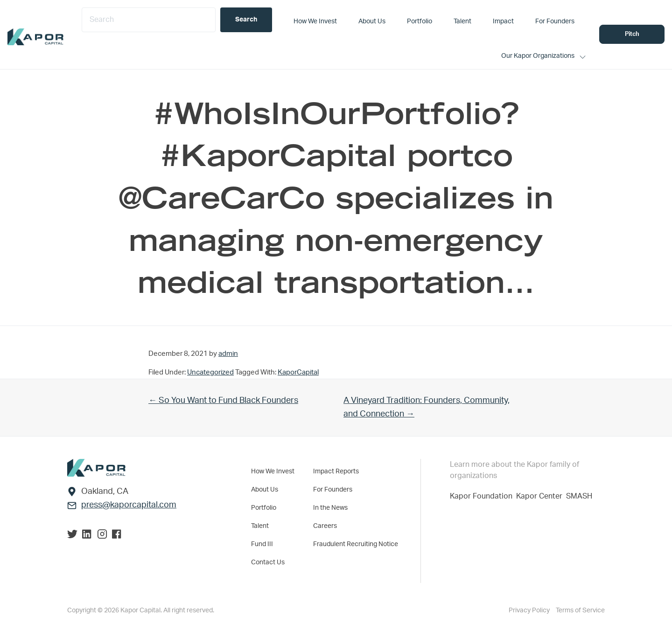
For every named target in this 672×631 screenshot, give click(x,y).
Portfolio (264, 508)
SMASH (579, 496)
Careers (325, 526)
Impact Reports (336, 472)
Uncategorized (210, 372)
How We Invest (273, 472)
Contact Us (268, 562)
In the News (330, 508)
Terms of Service (580, 610)
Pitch (632, 34)
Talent (260, 526)
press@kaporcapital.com (129, 505)
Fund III (262, 544)
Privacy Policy (530, 610)
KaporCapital (298, 372)
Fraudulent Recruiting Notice (356, 544)
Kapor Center (541, 496)
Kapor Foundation (483, 496)
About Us (265, 490)
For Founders (333, 490)
